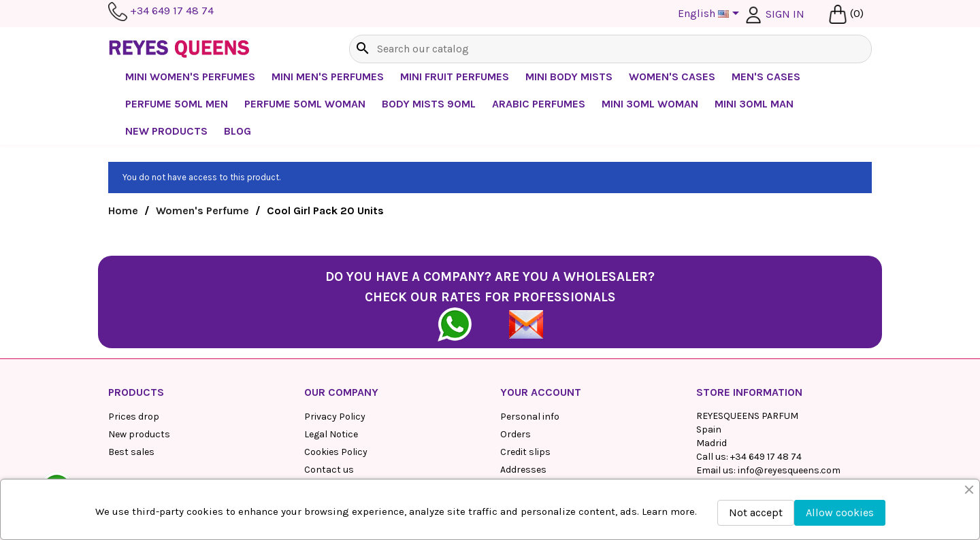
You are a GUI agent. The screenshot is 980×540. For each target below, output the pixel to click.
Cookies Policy (336, 452)
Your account (541, 392)
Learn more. (669, 511)
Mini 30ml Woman (650, 104)
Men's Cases (766, 77)
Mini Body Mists (569, 77)
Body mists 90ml (429, 104)
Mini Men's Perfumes (328, 77)
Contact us (329, 470)
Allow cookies (840, 512)
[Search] (610, 49)
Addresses (523, 470)
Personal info (530, 417)
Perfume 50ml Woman (305, 104)
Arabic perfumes (539, 104)
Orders (516, 434)
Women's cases (672, 77)
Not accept (756, 512)
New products (139, 434)
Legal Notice (331, 434)
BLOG (238, 131)
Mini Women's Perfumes (190, 77)
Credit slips (525, 452)
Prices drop (134, 417)
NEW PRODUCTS (166, 131)
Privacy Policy (335, 417)
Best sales (131, 452)
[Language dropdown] (711, 14)
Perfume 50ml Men (177, 104)
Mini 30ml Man (754, 104)
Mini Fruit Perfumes (455, 77)
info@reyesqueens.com (789, 470)
